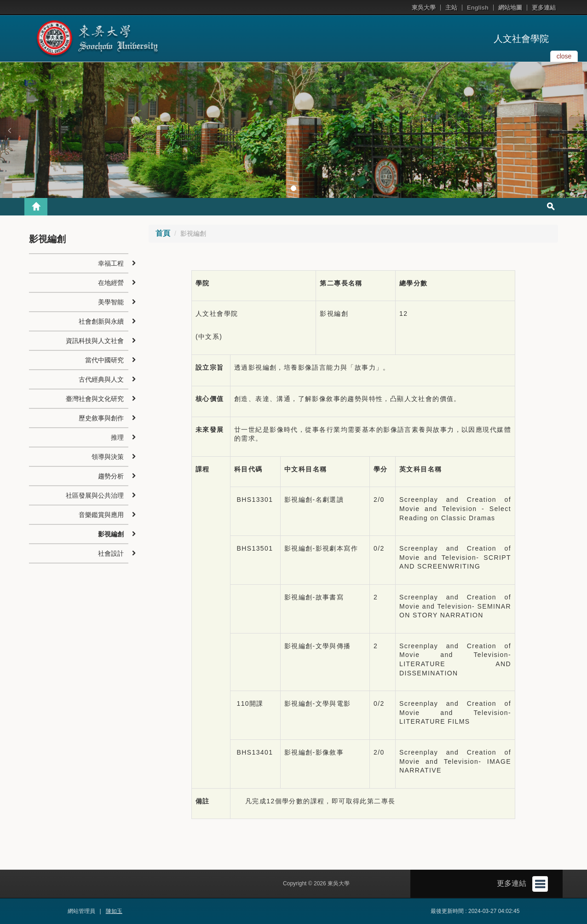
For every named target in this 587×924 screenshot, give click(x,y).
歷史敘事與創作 (101, 418)
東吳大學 (424, 8)
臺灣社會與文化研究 (95, 399)
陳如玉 (114, 911)
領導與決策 (108, 457)
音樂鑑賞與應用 (101, 515)
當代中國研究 (104, 360)
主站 (451, 8)
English (478, 8)
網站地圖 (510, 8)
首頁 (163, 233)
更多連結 (544, 8)
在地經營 (111, 283)
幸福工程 (111, 263)
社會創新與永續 (101, 321)
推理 (117, 437)
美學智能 (111, 302)
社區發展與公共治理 (95, 495)
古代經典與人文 (101, 379)
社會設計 (111, 553)
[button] (9, 130)
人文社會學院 (521, 39)
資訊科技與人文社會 (95, 341)
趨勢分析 (111, 476)
